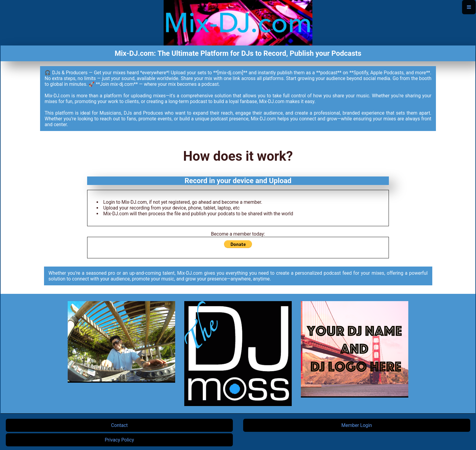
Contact (119, 425)
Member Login (357, 425)
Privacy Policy (119, 440)
